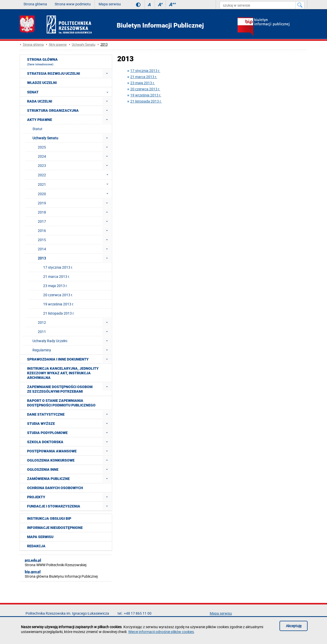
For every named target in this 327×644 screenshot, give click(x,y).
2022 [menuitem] (75, 175)
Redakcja (36, 546)
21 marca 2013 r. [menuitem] (57, 276)
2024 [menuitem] (42, 156)
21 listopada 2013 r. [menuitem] (59, 313)
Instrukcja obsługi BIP (49, 518)
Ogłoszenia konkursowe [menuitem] (51, 460)
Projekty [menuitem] (36, 497)
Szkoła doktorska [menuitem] (45, 442)
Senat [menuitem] (69, 92)
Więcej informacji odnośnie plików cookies (161, 632)
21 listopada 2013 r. (146, 101)
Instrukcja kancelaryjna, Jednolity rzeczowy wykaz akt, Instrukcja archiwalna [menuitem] (63, 373)
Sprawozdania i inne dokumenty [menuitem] (58, 359)
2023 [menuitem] (42, 165)
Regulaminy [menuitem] (42, 350)
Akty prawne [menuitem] (40, 120)
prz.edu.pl (33, 560)
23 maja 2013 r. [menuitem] (55, 286)
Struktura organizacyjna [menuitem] (53, 110)
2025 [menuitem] (42, 147)
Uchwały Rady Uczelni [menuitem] (50, 341)
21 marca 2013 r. (144, 77)
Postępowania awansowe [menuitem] (52, 451)
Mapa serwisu (110, 4)
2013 (104, 45)
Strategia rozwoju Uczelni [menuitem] (54, 73)
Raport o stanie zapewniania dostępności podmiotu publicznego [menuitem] (61, 403)
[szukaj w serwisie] (258, 5)
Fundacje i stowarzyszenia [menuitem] (54, 506)
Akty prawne (58, 45)
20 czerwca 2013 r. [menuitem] (58, 295)
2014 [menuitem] (42, 249)
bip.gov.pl (33, 572)
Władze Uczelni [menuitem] (42, 83)
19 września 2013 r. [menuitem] (59, 304)
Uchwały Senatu (84, 45)
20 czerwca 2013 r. (145, 89)
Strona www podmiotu (73, 4)
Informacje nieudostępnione (55, 528)
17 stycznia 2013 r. (145, 71)
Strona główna (35, 4)
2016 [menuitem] (42, 231)
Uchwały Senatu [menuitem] (45, 138)
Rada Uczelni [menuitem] (40, 101)
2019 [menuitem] (42, 203)
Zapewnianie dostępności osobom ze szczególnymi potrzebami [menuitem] (60, 389)
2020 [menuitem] (75, 194)
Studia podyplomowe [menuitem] (47, 433)
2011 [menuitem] (42, 332)
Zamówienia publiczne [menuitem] (48, 479)
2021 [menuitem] (75, 184)
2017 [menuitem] (42, 221)
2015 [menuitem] (42, 240)
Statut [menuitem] (37, 129)
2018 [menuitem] (42, 212)
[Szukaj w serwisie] (300, 5)
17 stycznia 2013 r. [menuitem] (58, 267)
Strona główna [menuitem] (42, 62)
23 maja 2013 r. (143, 83)
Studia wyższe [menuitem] (41, 424)
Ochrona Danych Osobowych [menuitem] (55, 488)
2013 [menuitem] (42, 258)
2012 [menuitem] (42, 322)
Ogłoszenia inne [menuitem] (43, 469)
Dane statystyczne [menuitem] (46, 414)
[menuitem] (107, 73)
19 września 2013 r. (146, 95)
